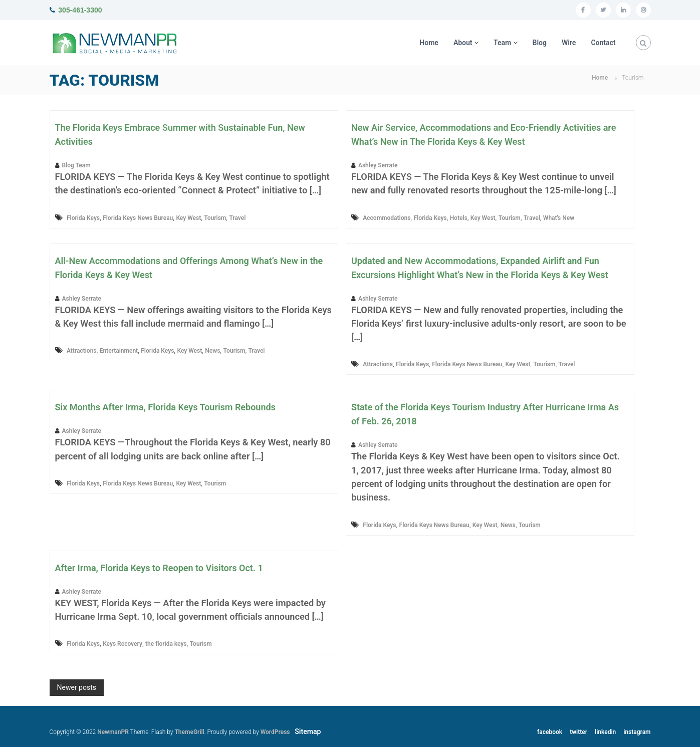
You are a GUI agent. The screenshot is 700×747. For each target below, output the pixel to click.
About (463, 43)
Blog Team (76, 165)
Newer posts (77, 687)
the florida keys (166, 644)
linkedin (605, 732)
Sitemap (308, 731)
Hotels (459, 218)
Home (429, 43)
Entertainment (119, 351)
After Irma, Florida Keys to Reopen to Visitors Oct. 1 (159, 568)
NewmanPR (113, 732)
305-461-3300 (80, 10)
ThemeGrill (189, 732)
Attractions (82, 351)
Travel (237, 218)
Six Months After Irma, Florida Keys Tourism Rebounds (165, 407)
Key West (188, 218)
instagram (637, 732)
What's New (559, 218)
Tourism (215, 218)
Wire (569, 43)
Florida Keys (83, 218)
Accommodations (387, 218)
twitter (578, 732)
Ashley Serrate (378, 165)
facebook (550, 732)
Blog (540, 43)
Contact (603, 43)
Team (502, 43)
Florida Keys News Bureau (138, 218)
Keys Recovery (123, 644)
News (212, 351)
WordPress (275, 732)
